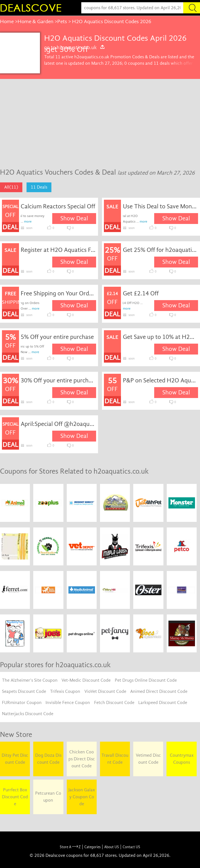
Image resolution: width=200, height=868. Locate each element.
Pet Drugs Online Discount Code (146, 680)
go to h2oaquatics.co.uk (75, 47)
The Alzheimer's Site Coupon (30, 680)
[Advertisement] (100, 121)
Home (7, 21)
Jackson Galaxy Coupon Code (82, 797)
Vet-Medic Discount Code (86, 680)
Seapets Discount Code (24, 691)
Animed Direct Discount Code (159, 691)
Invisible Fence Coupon (68, 703)
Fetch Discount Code (114, 703)
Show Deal (74, 218)
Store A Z (70, 847)
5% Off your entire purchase (57, 337)
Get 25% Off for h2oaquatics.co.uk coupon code (160, 250)
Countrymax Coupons (182, 759)
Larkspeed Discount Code (163, 703)
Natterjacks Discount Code (28, 714)
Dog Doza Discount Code (48, 759)
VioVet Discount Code (105, 691)
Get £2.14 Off (141, 293)
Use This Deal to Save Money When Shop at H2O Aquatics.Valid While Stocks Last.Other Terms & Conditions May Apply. (160, 206)
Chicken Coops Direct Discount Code (82, 759)
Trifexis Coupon (65, 691)
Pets (62, 21)
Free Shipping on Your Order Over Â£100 (58, 293)
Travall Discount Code (115, 759)
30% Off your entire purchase (58, 380)
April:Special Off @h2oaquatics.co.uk (58, 424)
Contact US (131, 847)
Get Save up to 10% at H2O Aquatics (160, 337)
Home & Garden (35, 21)
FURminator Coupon (22, 703)
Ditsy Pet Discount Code (15, 759)
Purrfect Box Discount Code (15, 797)
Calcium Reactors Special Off (58, 206)
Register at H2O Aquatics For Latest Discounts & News (58, 250)
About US (112, 847)
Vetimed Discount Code (148, 759)
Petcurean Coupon (48, 797)
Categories (92, 847)
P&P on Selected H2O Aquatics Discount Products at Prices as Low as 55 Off (160, 380)
